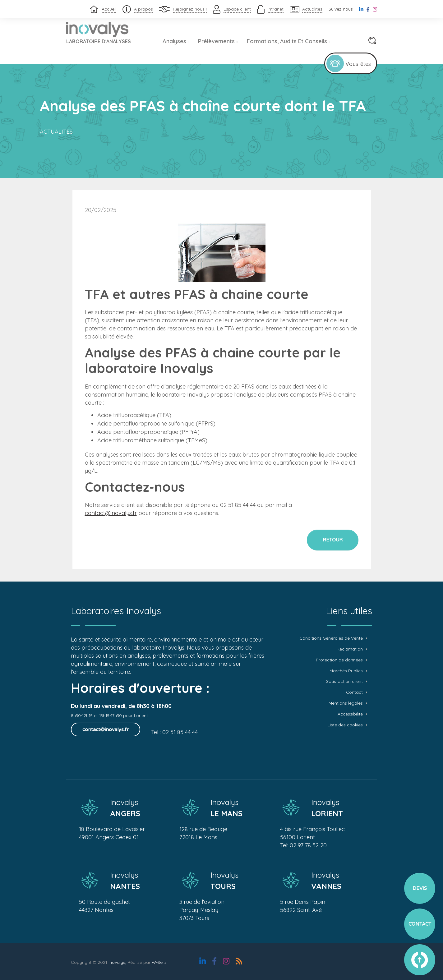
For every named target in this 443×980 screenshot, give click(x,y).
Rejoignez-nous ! (190, 9)
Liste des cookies (345, 725)
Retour (333, 540)
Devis (420, 888)
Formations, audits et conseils (288, 41)
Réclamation (350, 649)
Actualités (312, 9)
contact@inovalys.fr (111, 513)
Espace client (237, 9)
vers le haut (420, 960)
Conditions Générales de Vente (331, 638)
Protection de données (339, 660)
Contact (354, 692)
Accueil (109, 9)
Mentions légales (346, 703)
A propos (143, 9)
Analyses (176, 41)
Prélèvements (218, 41)
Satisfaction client (344, 681)
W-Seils (159, 962)
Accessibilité (350, 714)
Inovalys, (117, 962)
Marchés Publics (346, 671)
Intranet (276, 9)
